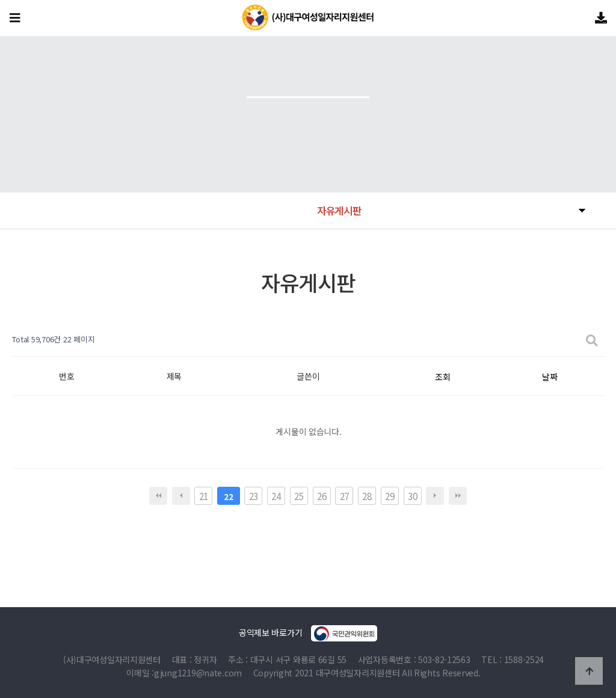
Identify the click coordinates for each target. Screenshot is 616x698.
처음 (158, 496)
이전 (181, 496)
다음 (435, 496)
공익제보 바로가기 (308, 633)
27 (344, 496)
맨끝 (458, 496)
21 (204, 496)
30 (412, 496)
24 (276, 496)
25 (299, 496)
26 (322, 496)
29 (390, 496)
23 (254, 496)
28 (367, 496)
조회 (442, 377)
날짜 (550, 377)
